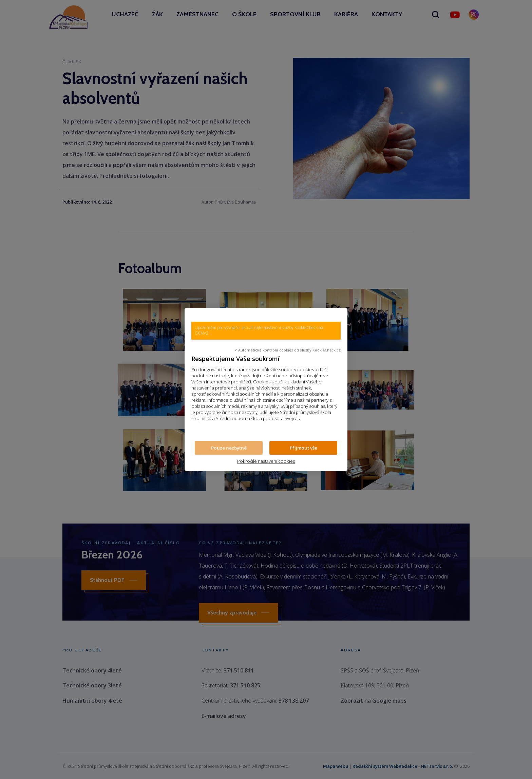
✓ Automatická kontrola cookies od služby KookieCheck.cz (287, 350)
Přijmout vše (303, 448)
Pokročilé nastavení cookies (266, 461)
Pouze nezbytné (229, 448)
